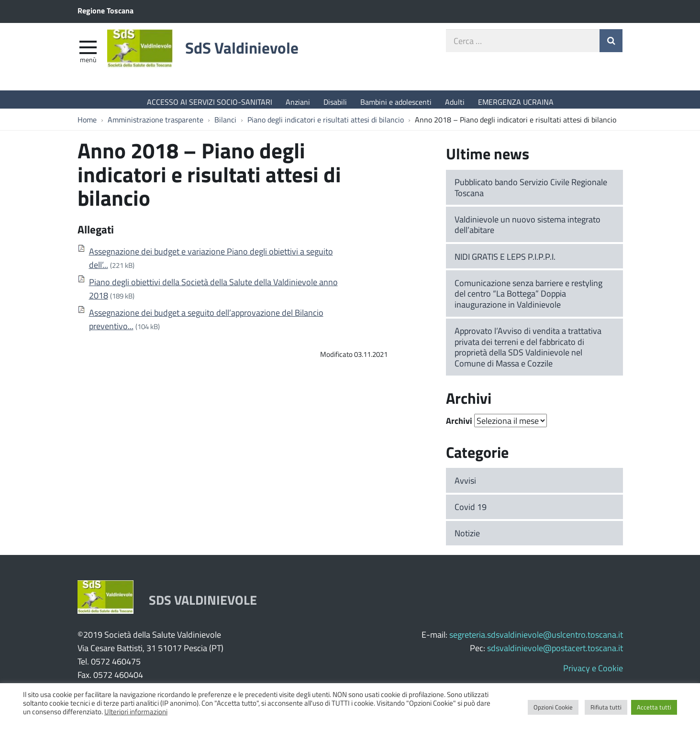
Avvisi (465, 485)
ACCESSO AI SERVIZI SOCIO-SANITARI (210, 102)
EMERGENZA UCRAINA (516, 102)
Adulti (455, 102)
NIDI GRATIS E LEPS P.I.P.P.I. (505, 261)
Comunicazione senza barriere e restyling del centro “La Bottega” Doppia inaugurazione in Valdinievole (528, 298)
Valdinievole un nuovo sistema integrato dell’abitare (528, 229)
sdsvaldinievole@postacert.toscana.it (555, 653)
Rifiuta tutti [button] (606, 707)
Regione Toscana (106, 10)
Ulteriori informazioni (136, 711)
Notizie (467, 538)
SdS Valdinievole (261, 54)
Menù (88, 64)
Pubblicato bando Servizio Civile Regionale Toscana (531, 192)
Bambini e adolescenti (396, 102)
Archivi (459, 425)
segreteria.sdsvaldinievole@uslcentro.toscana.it (536, 639)
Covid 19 (471, 511)
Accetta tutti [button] (654, 707)
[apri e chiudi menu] (88, 51)
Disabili (335, 102)
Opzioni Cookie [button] (553, 707)
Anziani (298, 102)
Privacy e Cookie (593, 673)
